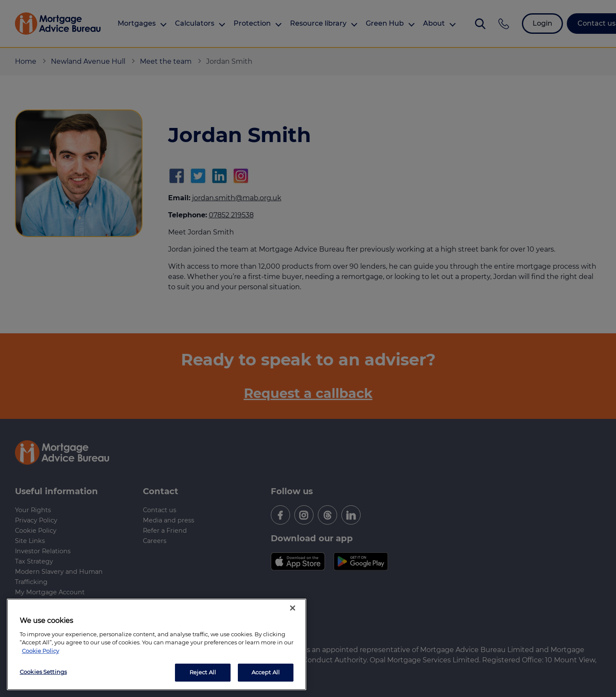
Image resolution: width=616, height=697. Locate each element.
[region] (157, 644)
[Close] (293, 608)
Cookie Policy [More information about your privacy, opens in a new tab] (40, 651)
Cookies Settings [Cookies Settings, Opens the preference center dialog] (43, 672)
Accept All (266, 672)
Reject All (203, 672)
